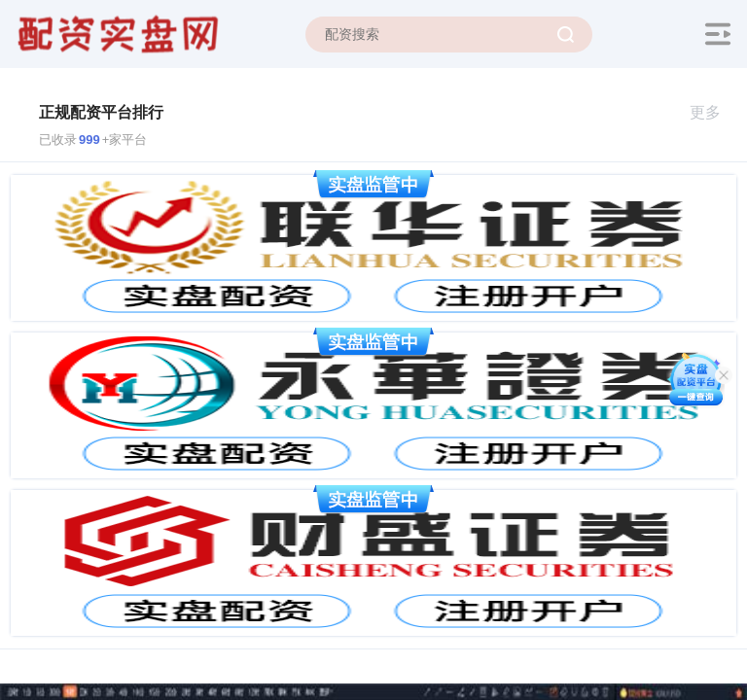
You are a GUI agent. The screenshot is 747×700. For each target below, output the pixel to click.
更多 (713, 112)
